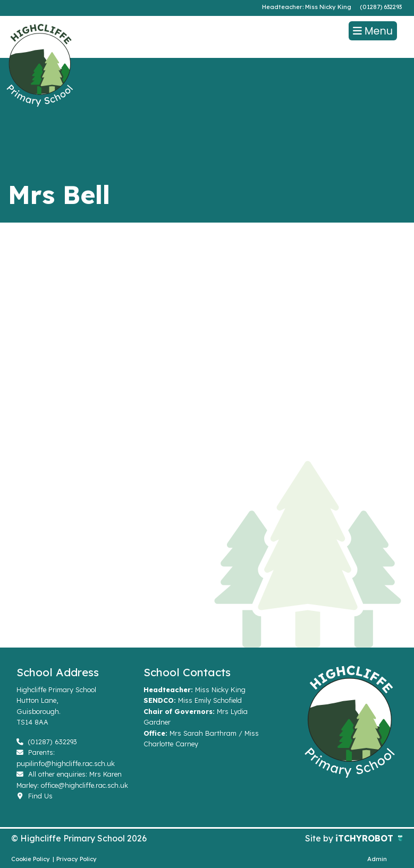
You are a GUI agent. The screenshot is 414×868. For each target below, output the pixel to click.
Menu (373, 31)
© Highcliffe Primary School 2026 (79, 838)
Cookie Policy (31, 859)
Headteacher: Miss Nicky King (307, 7)
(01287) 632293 (381, 7)
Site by (320, 838)
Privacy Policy (77, 859)
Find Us (35, 796)
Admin (377, 859)
